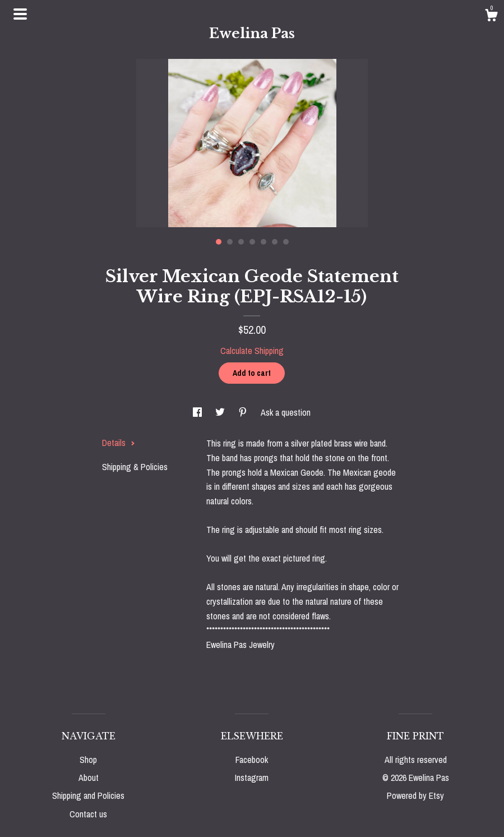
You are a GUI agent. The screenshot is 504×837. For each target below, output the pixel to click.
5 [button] (263, 242)
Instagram (252, 778)
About (89, 778)
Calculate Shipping (252, 351)
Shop (88, 760)
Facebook (252, 760)
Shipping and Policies (88, 795)
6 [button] (275, 242)
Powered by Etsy (415, 795)
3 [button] (241, 242)
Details (119, 443)
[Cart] (491, 17)
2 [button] (230, 242)
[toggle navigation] (20, 14)
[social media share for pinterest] (244, 412)
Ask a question (286, 412)
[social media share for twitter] (221, 412)
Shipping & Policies (135, 467)
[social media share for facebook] (198, 412)
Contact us (88, 814)
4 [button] (252, 242)
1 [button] (219, 242)
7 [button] (286, 242)
